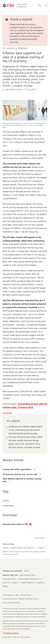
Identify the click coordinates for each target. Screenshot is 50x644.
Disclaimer (7, 413)
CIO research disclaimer (11, 633)
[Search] (39, 5)
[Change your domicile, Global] (26, 571)
